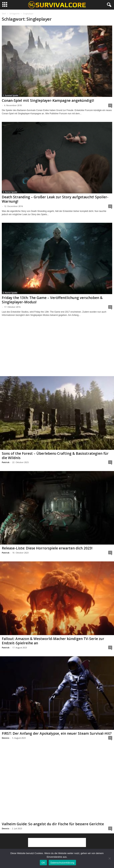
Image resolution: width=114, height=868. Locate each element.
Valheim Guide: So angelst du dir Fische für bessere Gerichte (53, 824)
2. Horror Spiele (10, 192)
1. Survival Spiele (10, 95)
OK (43, 863)
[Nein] (109, 858)
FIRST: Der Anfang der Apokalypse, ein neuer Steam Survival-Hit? (57, 733)
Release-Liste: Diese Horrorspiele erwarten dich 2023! (47, 548)
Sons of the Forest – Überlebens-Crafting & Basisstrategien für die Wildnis (55, 456)
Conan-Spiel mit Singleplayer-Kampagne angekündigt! (48, 101)
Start (4, 14)
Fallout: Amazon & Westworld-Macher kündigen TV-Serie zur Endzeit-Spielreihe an (53, 641)
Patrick (6, 462)
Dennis (6, 738)
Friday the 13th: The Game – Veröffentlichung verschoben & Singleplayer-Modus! (52, 300)
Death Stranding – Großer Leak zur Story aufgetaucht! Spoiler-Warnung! (55, 199)
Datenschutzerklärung (62, 863)
